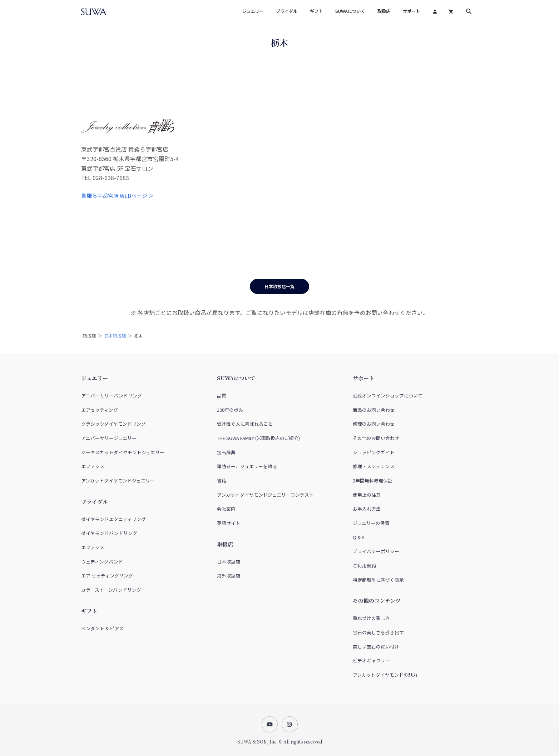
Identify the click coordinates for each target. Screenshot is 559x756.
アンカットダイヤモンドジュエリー (118, 480)
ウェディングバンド (102, 562)
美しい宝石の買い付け (376, 647)
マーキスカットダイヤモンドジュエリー (123, 452)
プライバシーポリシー (376, 551)
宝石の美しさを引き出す (378, 632)
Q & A (359, 537)
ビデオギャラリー (371, 660)
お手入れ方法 (367, 509)
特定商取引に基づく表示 (378, 580)
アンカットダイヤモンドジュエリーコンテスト (265, 495)
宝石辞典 (226, 452)
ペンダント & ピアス (102, 628)
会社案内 (226, 509)
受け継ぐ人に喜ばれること (245, 424)
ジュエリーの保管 (371, 523)
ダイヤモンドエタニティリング (113, 519)
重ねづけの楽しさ (371, 618)
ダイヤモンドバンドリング (109, 533)
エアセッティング (100, 410)
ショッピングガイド (374, 452)
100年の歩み (230, 410)
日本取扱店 (115, 336)
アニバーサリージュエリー (109, 438)
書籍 (222, 480)
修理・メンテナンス (374, 466)
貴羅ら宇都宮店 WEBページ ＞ (117, 196)
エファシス (93, 466)
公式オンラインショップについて (388, 395)
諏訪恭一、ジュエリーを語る (247, 466)
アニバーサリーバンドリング (112, 395)
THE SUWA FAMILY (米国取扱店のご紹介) (258, 438)
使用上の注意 (367, 495)
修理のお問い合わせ (374, 424)
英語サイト (229, 523)
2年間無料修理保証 (373, 480)
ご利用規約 (364, 565)
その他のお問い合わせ (376, 438)
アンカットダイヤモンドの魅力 (385, 675)
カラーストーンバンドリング (111, 590)
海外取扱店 (229, 575)
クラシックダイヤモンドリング (113, 424)
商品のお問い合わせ (374, 410)
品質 (222, 395)
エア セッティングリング (107, 575)
